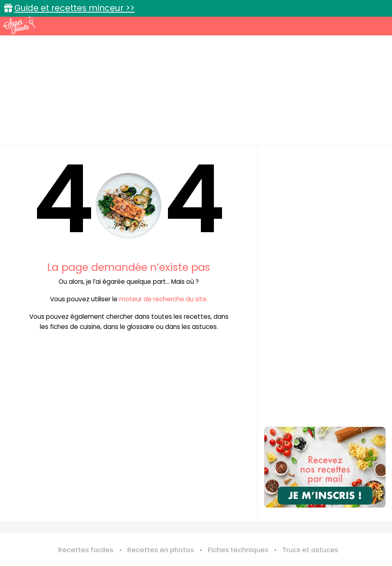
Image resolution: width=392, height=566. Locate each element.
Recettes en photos (161, 550)
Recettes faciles (86, 550)
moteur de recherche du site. (163, 299)
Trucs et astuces (310, 550)
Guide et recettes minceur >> (74, 8)
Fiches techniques (238, 550)
